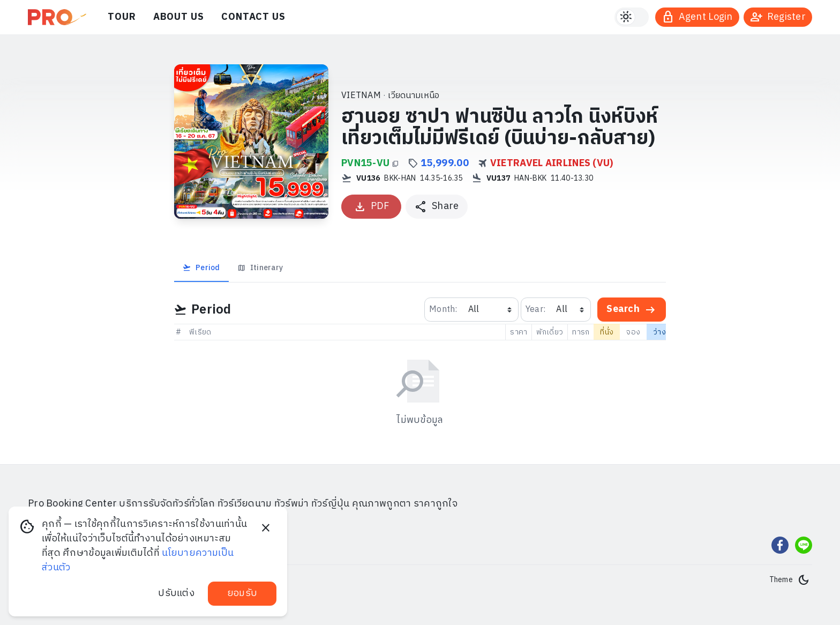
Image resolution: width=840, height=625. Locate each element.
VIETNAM (361, 96)
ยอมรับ (242, 593)
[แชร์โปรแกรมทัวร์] (437, 207)
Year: (535, 310)
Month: (443, 310)
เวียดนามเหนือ (414, 96)
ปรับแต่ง (176, 593)
